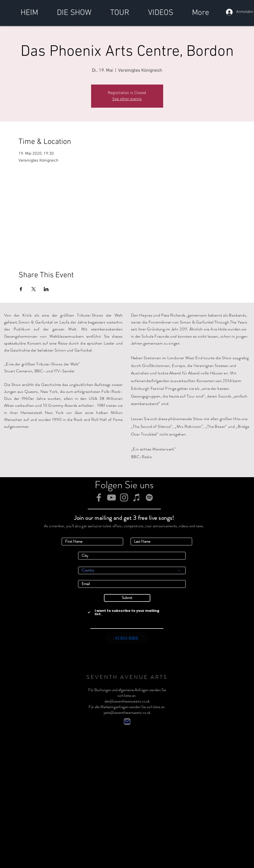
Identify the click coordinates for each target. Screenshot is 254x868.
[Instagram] (124, 497)
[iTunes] (137, 497)
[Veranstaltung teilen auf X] (34, 289)
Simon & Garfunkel (115, 655)
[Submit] (127, 598)
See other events (127, 99)
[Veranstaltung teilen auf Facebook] (21, 289)
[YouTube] (111, 497)
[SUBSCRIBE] (127, 638)
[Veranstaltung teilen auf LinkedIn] (46, 289)
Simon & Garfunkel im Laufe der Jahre (53, 322)
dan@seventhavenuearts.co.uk (127, 701)
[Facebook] (99, 497)
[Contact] (127, 722)
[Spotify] (149, 497)
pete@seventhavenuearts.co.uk (127, 713)
